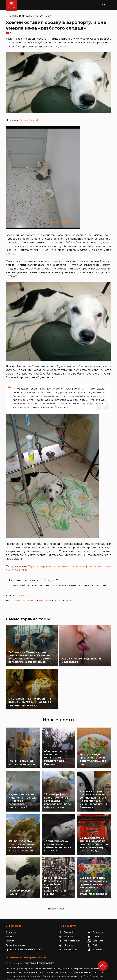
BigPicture (26, 16)
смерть (58, 600)
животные (42, 16)
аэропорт (20, 600)
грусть (32, 600)
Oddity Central (29, 120)
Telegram (50, 580)
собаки (69, 600)
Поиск (101, 5)
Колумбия (45, 600)
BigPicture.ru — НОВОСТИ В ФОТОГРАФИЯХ (30, 948)
